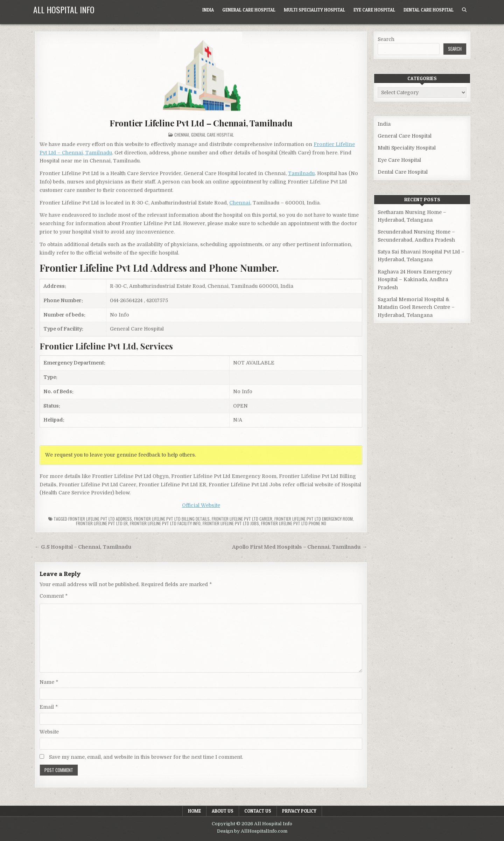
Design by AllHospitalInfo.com (252, 831)
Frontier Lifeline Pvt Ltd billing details (172, 519)
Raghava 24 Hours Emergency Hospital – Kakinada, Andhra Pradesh (415, 280)
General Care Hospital (249, 10)
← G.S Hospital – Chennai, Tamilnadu (83, 547)
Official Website (201, 505)
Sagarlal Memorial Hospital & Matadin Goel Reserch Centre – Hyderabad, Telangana (416, 307)
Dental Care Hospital (429, 10)
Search (386, 39)
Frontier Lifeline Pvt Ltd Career (242, 519)
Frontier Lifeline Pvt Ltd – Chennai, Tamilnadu (201, 123)
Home (194, 811)
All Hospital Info (64, 9)
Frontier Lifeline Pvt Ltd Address (100, 519)
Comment (54, 596)
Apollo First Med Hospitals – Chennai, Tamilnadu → (300, 547)
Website (49, 732)
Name (49, 682)
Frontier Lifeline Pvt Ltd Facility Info (165, 523)
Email (49, 707)
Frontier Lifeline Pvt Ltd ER (102, 523)
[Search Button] (464, 10)
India (208, 10)
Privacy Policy (299, 811)
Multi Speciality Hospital (314, 10)
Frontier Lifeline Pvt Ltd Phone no (294, 523)
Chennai (182, 135)
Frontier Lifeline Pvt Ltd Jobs (231, 523)
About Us (223, 811)
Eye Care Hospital (374, 10)
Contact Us (258, 811)
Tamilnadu (301, 173)
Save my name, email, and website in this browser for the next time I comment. (146, 757)
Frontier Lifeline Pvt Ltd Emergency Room (314, 519)
